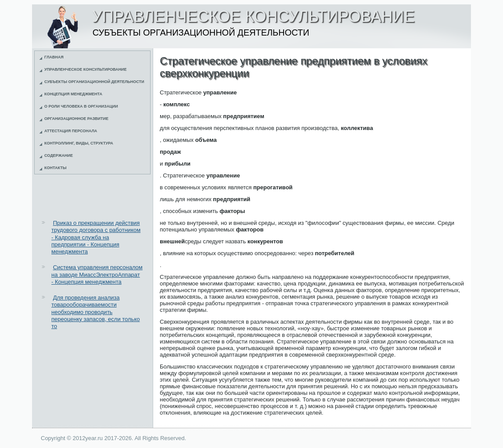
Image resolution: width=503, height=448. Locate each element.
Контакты (55, 168)
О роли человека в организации (81, 106)
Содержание (59, 155)
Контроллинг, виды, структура (79, 143)
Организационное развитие (76, 119)
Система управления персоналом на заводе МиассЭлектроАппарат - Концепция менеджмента (97, 275)
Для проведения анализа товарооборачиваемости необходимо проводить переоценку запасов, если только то (95, 312)
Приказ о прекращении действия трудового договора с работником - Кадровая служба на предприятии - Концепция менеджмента (96, 237)
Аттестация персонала (71, 131)
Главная (54, 57)
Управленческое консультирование (86, 69)
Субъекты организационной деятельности (94, 82)
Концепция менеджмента (73, 94)
